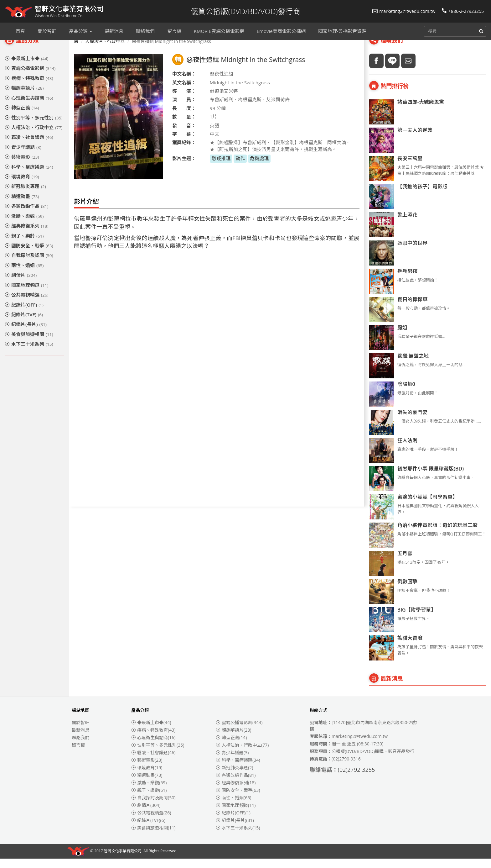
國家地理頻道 (26, 294)
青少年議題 (23, 156)
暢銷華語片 (24, 97)
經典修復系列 (26, 235)
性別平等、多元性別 (34, 127)
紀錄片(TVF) (24, 324)
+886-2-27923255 (463, 11)
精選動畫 (22, 206)
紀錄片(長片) (26, 334)
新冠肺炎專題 (25, 196)
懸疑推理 (221, 168)
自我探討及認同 (29, 265)
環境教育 (22, 186)
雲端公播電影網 (30, 77)
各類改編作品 (26, 215)
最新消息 (80, 739)
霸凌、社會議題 (29, 146)
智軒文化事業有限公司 (123, 861)
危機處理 (259, 168)
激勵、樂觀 (24, 225)
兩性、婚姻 (24, 275)
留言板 (78, 754)
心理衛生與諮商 (29, 107)
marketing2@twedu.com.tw (404, 11)
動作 (240, 168)
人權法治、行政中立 (34, 137)
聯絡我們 (80, 747)
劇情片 (21, 284)
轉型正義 (22, 117)
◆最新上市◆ (26, 68)
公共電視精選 (26, 304)
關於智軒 (80, 732)
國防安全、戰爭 (29, 255)
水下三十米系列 (29, 353)
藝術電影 (22, 166)
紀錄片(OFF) (24, 314)
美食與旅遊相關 (29, 344)
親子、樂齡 (24, 245)
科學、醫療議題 (29, 176)
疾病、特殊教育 (29, 87)
